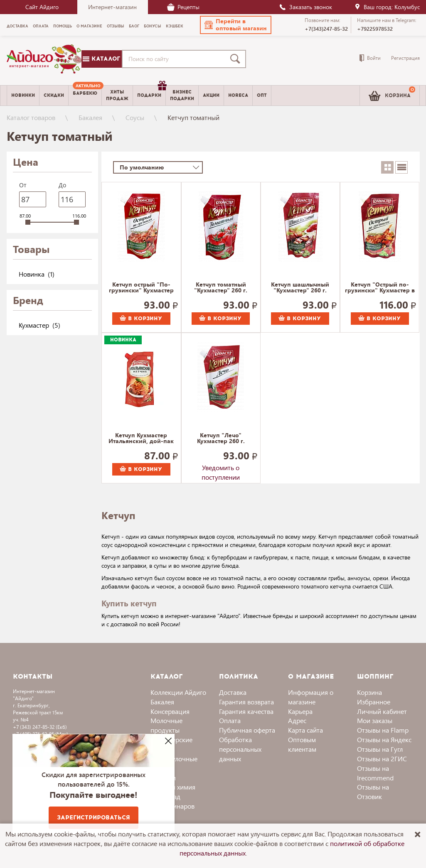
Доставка (233, 692)
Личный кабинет (382, 711)
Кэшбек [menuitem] (175, 26)
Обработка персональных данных (240, 749)
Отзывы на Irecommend (375, 773)
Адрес (297, 720)
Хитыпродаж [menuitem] (117, 95)
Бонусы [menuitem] (153, 26)
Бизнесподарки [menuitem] (182, 95)
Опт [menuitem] (262, 95)
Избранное (374, 702)
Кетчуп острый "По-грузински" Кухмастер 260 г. (141, 288)
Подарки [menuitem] (151, 92)
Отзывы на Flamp (383, 730)
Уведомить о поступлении (221, 469)
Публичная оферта (247, 730)
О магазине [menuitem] (89, 26)
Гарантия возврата (246, 702)
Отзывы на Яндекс (384, 739)
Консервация (170, 711)
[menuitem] (85, 96)
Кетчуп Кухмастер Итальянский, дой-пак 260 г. (141, 439)
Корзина (369, 692)
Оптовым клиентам (302, 744)
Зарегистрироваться (94, 818)
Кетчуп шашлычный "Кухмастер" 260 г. (300, 288)
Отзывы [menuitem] (116, 26)
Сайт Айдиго (42, 7)
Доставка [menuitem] (17, 26)
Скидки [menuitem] (54, 95)
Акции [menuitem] (211, 95)
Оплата (230, 720)
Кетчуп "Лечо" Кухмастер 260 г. (221, 439)
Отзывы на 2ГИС (382, 759)
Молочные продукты (166, 725)
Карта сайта (305, 730)
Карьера (300, 711)
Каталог (101, 59)
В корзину (141, 319)
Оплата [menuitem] (41, 26)
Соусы (135, 117)
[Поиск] (237, 59)
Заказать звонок (305, 7)
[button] (236, 25)
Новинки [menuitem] (23, 95)
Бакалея (90, 117)
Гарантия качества (246, 711)
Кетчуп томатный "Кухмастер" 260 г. (221, 288)
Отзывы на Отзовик (373, 792)
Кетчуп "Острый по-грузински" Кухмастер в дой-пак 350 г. (380, 288)
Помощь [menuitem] (63, 26)
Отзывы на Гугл (380, 749)
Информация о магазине (311, 697)
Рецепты (183, 7)
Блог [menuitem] (134, 26)
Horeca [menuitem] (238, 95)
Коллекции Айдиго (178, 692)
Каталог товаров (31, 117)
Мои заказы (375, 720)
